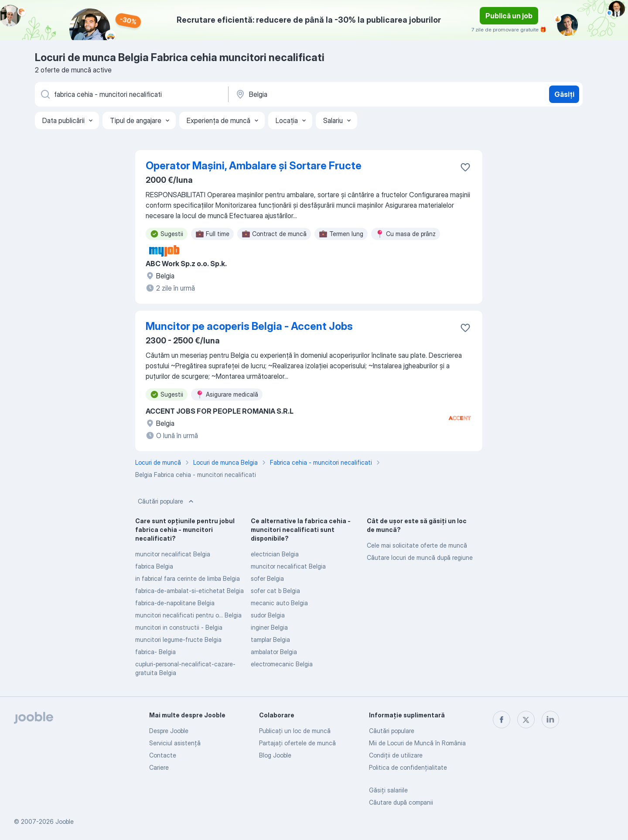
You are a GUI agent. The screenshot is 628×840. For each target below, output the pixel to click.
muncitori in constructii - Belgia (179, 627)
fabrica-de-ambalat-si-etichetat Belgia (189, 591)
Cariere (159, 767)
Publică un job (509, 16)
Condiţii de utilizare (396, 755)
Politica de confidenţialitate (408, 767)
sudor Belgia (268, 615)
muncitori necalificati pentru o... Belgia (188, 615)
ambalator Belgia (274, 652)
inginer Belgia (269, 627)
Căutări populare (167, 501)
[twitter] (526, 720)
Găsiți (564, 94)
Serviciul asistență (175, 743)
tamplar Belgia (270, 639)
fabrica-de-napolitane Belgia (175, 603)
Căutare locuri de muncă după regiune (420, 557)
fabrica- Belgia (155, 652)
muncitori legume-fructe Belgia (178, 639)
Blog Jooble (275, 755)
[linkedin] (550, 720)
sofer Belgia (267, 578)
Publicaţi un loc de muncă (295, 731)
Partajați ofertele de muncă (297, 743)
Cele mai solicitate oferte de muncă (417, 545)
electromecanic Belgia (282, 664)
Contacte (163, 755)
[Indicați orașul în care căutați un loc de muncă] (326, 94)
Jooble (65, 821)
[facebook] (502, 720)
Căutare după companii (401, 802)
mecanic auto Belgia (279, 603)
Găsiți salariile (388, 790)
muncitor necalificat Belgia (173, 554)
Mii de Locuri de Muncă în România (417, 743)
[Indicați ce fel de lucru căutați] (131, 94)
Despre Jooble (169, 731)
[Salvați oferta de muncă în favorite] (465, 167)
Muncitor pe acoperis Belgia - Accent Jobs (249, 326)
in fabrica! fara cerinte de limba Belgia (188, 578)
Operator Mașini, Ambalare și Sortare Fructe (254, 166)
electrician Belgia (275, 554)
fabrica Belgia (154, 566)
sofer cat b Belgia (275, 591)
